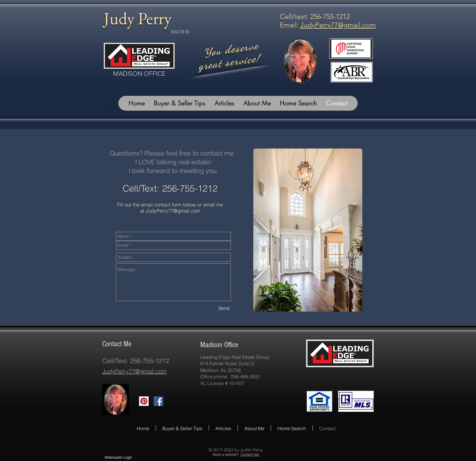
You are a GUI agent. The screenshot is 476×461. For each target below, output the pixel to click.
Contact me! (250, 455)
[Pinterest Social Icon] (144, 401)
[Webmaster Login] (118, 458)
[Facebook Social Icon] (158, 401)
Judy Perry (138, 18)
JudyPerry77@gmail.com (338, 25)
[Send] (224, 308)
